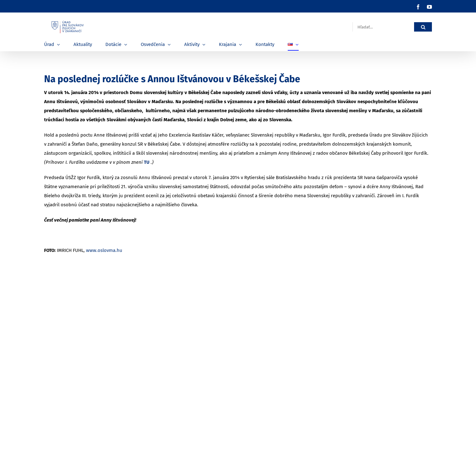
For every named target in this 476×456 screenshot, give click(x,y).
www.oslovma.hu (104, 250)
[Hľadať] (423, 27)
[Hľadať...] (383, 27)
